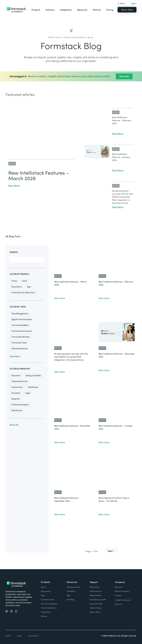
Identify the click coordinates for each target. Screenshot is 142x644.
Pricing (110, 10)
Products (36, 10)
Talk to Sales (127, 10)
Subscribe (124, 76)
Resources (82, 10)
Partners (97, 10)
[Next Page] (111, 551)
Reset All (14, 425)
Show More (15, 357)
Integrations (66, 10)
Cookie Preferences (123, 600)
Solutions (50, 10)
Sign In (134, 3)
